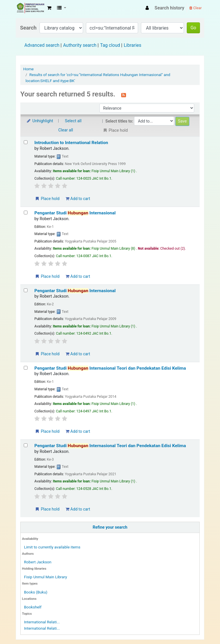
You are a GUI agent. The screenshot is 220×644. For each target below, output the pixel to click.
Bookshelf (33, 607)
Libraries (132, 45)
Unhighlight (40, 121)
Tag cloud (110, 45)
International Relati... (42, 622)
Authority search (80, 45)
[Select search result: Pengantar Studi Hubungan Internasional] (26, 213)
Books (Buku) (36, 592)
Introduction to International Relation (71, 143)
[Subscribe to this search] (124, 95)
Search (28, 28)
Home (29, 69)
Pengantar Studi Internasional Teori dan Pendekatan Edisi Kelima (110, 368)
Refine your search (110, 527)
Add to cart (78, 199)
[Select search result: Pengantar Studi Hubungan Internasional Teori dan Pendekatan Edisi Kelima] (26, 368)
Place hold (47, 199)
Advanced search (42, 45)
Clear (196, 8)
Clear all (66, 130)
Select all (73, 121)
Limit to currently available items (52, 547)
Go (193, 28)
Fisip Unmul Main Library (30, 8)
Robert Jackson (38, 562)
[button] (49, 8)
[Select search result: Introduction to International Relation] (26, 142)
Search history (170, 8)
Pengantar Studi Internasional (75, 213)
